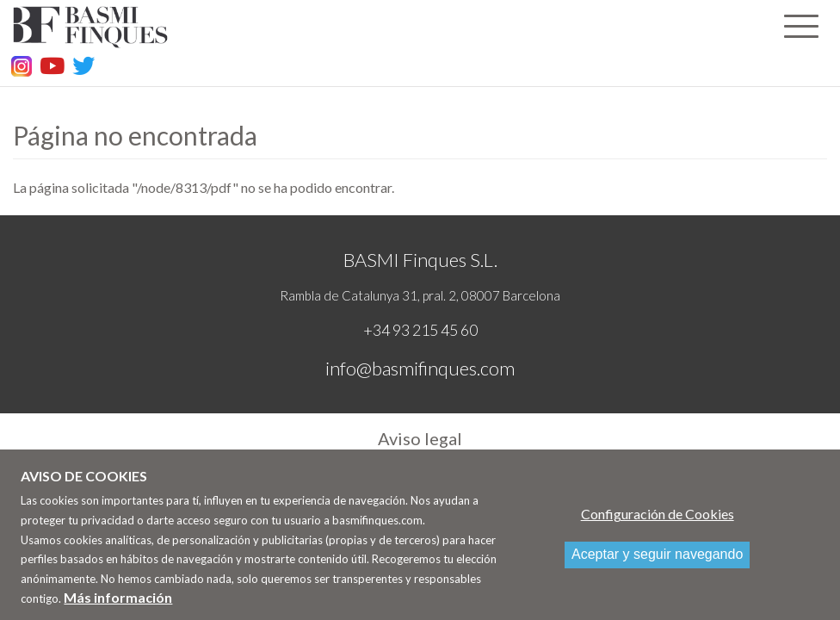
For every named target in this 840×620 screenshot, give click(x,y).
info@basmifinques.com (420, 368)
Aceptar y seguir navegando (657, 562)
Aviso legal (420, 438)
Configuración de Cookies (658, 521)
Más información (118, 604)
